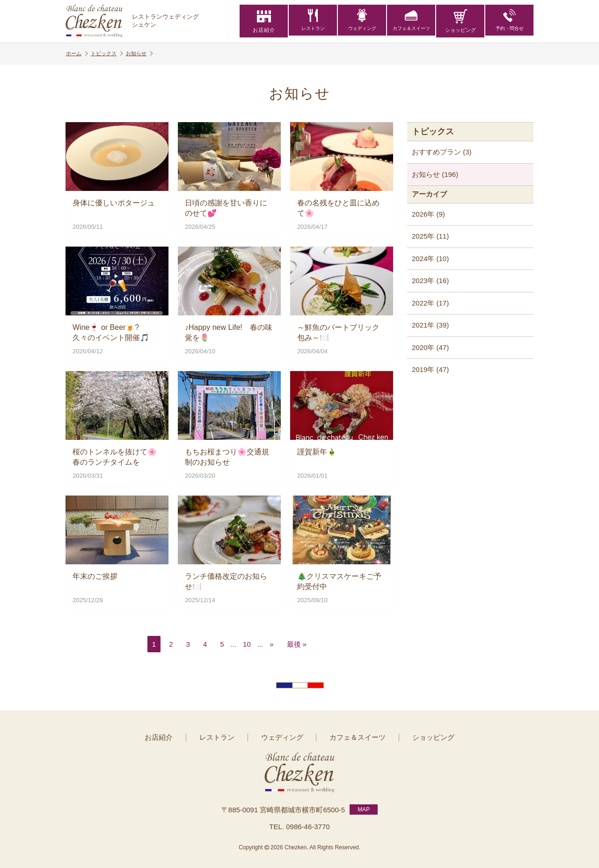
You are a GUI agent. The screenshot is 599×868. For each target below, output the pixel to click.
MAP (364, 807)
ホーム (78, 54)
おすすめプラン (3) (442, 152)
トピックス (110, 54)
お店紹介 (264, 21)
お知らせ (145, 54)
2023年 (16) (430, 281)
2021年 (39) (430, 325)
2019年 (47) (430, 369)
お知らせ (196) (435, 174)
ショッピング (460, 21)
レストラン (313, 21)
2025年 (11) (430, 236)
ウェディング (362, 21)
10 (247, 644)
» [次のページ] (271, 644)
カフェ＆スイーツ (411, 21)
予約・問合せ (510, 21)
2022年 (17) (430, 303)
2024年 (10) (430, 259)
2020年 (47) (430, 347)
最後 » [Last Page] (297, 644)
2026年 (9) (428, 214)
